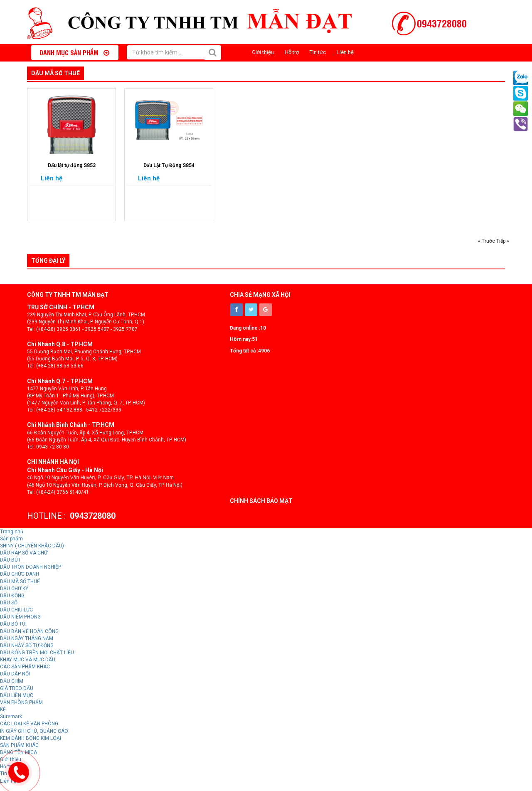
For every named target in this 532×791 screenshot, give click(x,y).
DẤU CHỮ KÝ (14, 589)
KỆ (3, 710)
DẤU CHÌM (12, 681)
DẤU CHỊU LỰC (16, 610)
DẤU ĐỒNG (12, 596)
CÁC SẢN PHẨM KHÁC (25, 667)
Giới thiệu (263, 52)
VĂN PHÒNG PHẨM (21, 702)
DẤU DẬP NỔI (15, 674)
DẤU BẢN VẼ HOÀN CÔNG (29, 631)
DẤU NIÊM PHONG (20, 617)
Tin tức (318, 52)
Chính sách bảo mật (261, 501)
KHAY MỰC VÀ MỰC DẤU (28, 660)
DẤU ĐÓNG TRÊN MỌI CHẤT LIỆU (37, 653)
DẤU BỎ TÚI (13, 624)
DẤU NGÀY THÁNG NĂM (27, 638)
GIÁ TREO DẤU (17, 688)
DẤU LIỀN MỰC (17, 695)
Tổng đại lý (48, 261)
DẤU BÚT (10, 560)
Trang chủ (12, 532)
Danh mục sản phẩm (74, 52)
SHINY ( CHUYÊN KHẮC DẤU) (32, 546)
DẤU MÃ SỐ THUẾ (55, 73)
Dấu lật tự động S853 (72, 165)
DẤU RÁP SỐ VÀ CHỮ (24, 553)
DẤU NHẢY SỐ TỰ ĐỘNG (27, 646)
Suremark (11, 717)
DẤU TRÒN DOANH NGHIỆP (31, 567)
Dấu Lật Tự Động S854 (169, 165)
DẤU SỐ (9, 603)
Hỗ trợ (292, 52)
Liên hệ (345, 52)
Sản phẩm (11, 539)
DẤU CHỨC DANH (20, 574)
